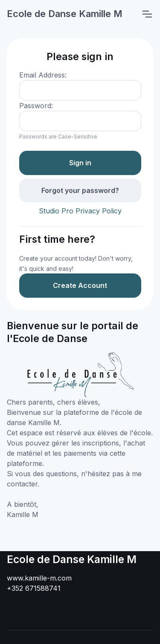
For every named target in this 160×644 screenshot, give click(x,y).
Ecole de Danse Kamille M (65, 14)
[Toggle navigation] (147, 14)
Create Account (80, 285)
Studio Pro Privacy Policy (80, 211)
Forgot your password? (80, 190)
